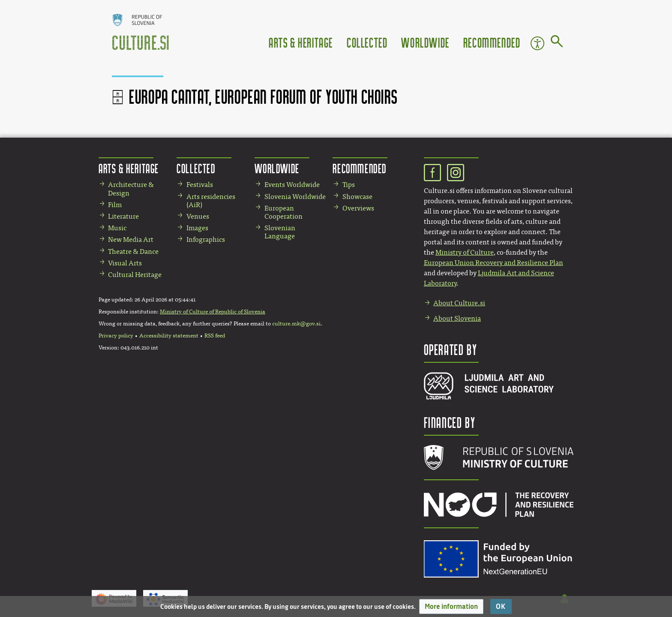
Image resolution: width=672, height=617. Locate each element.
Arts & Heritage (301, 42)
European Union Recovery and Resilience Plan (493, 263)
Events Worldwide (292, 185)
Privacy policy (116, 336)
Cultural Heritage (135, 275)
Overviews (358, 208)
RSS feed (215, 336)
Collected (367, 42)
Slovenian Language (280, 232)
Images (197, 228)
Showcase (357, 197)
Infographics (206, 239)
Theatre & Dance (133, 251)
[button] (451, 606)
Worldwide (425, 42)
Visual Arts (125, 263)
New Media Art (131, 239)
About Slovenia (457, 318)
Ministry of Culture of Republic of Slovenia (213, 312)
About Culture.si (459, 303)
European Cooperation (283, 212)
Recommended (492, 42)
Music (117, 228)
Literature (123, 216)
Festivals (200, 185)
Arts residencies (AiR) (211, 201)
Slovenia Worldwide (295, 197)
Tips (349, 185)
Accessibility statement (169, 336)
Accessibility (537, 43)
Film (115, 205)
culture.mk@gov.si (296, 324)
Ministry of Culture (465, 252)
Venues (198, 216)
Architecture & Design (131, 189)
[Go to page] (557, 43)
